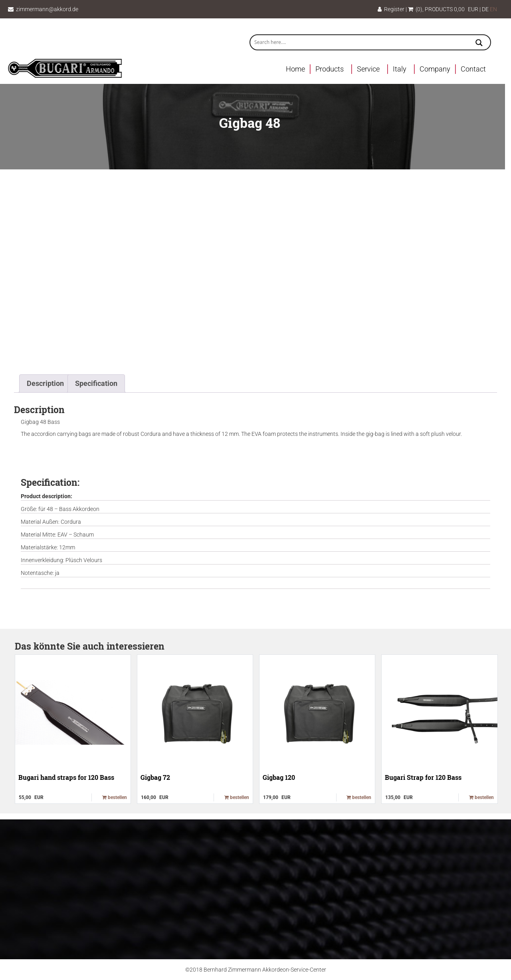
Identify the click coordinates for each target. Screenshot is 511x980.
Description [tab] (45, 383)
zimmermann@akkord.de (47, 9)
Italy (400, 69)
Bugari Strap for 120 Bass (423, 777)
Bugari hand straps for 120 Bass (66, 777)
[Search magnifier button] (479, 44)
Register (391, 9)
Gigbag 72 (155, 777)
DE (485, 9)
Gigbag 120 (279, 777)
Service (368, 69)
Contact (473, 69)
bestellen (115, 797)
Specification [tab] (96, 383)
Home (295, 69)
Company (435, 69)
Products (330, 69)
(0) (415, 9)
